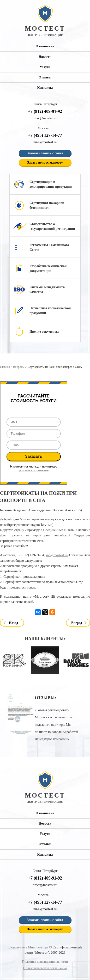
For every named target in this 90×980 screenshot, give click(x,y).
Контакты (45, 88)
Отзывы (45, 77)
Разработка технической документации (48, 268)
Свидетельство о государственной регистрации (52, 226)
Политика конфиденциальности (45, 962)
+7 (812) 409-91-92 (45, 111)
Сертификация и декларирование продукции (51, 184)
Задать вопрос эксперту (45, 162)
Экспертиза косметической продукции (50, 311)
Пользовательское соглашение (45, 968)
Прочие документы (44, 332)
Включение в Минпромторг (29, 947)
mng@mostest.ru (45, 142)
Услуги (45, 67)
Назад (13, 623)
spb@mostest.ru (57, 555)
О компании (45, 46)
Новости (45, 57)
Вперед (77, 623)
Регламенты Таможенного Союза (49, 247)
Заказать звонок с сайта (45, 153)
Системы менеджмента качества (47, 289)
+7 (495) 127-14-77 (45, 135)
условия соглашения (34, 470)
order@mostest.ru (45, 118)
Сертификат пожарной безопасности (47, 205)
